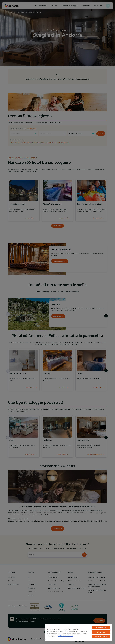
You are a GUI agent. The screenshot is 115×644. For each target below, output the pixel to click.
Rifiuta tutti (101, 632)
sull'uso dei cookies (65, 636)
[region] (79, 633)
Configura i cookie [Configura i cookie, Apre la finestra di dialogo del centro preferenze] (101, 636)
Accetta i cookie (101, 628)
